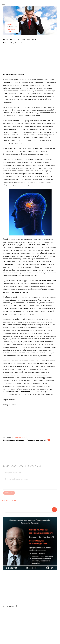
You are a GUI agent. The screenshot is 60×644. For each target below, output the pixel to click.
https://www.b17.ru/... (20, 437)
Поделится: (11, 29)
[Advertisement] (30, 60)
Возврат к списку (9, 500)
